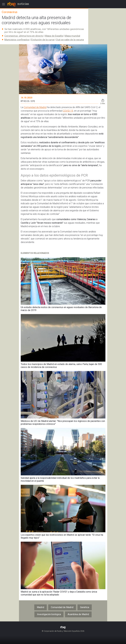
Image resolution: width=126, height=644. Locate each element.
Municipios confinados (17, 40)
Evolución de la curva (43, 40)
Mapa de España (54, 36)
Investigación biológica (49, 614)
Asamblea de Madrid (78, 614)
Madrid (41, 607)
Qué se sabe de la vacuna (70, 40)
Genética (85, 607)
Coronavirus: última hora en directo (24, 36)
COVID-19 (68, 111)
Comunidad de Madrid (35, 107)
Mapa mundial (72, 36)
